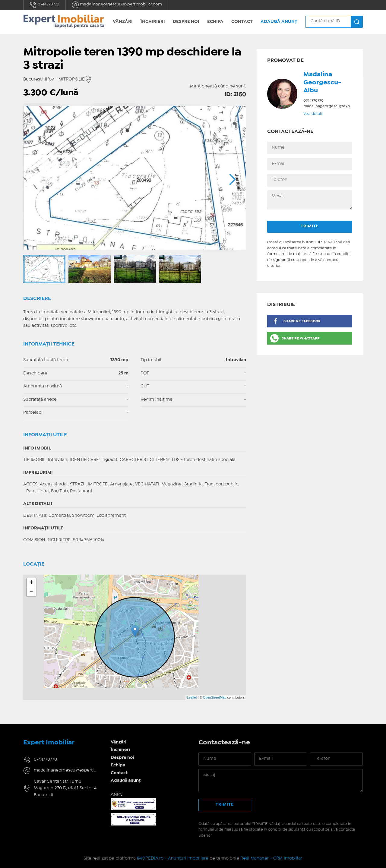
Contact (242, 22)
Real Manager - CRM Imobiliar (271, 858)
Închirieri (153, 22)
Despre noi (186, 22)
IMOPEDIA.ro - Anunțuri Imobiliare (173, 858)
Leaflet (192, 697)
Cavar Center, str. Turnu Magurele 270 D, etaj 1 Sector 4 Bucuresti (65, 788)
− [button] (32, 592)
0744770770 (44, 5)
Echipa (215, 22)
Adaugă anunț (279, 22)
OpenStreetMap (215, 697)
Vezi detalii (313, 114)
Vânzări (123, 22)
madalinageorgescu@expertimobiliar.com (117, 5)
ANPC (117, 794)
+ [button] (32, 583)
